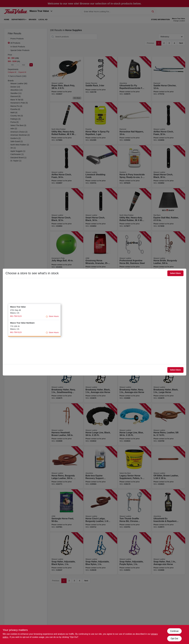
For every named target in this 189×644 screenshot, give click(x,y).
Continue (174, 631)
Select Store (175, 273)
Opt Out (174, 639)
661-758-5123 (16, 316)
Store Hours (52, 316)
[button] (34, 312)
